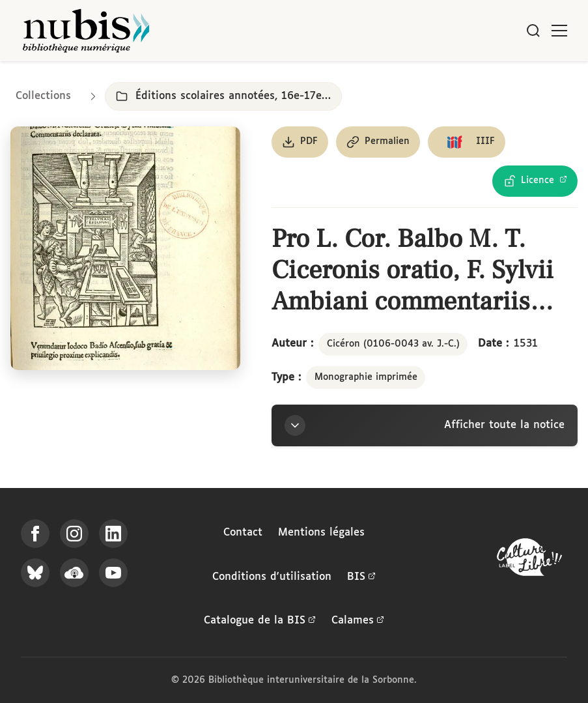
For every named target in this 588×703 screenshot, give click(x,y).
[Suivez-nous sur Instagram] (74, 534)
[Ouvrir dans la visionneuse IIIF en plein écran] (125, 249)
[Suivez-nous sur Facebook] (35, 534)
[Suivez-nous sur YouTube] (113, 573)
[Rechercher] (533, 31)
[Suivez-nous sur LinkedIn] (113, 534)
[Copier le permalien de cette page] (378, 142)
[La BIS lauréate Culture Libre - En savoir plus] (529, 560)
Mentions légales (321, 533)
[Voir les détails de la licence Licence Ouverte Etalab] (535, 181)
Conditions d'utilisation (272, 577)
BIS (361, 577)
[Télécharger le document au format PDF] (300, 142)
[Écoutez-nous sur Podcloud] (74, 573)
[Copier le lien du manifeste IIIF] (467, 142)
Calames (358, 621)
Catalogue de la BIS (260, 621)
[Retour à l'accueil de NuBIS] (86, 31)
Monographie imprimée (366, 377)
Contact (243, 533)
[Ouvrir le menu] (559, 31)
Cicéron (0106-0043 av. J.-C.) (393, 344)
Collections (43, 96)
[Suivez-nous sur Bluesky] (35, 573)
